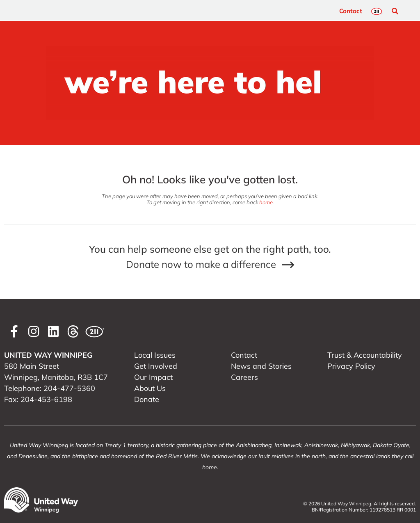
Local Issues (155, 355)
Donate (147, 399)
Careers (244, 377)
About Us (150, 388)
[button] (395, 11)
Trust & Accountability (365, 355)
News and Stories (261, 366)
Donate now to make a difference (201, 264)
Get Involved (156, 366)
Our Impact (153, 377)
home (266, 202)
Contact (351, 11)
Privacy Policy (351, 366)
